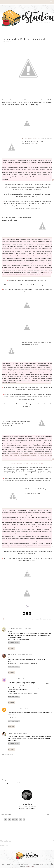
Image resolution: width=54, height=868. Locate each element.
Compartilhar (35, 619)
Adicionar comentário (8, 755)
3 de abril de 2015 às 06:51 (19, 679)
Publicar (43, 619)
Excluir (17, 643)
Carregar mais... (6, 780)
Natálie (10, 733)
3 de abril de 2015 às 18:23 (20, 733)
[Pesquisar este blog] (20, 815)
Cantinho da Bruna (12, 693)
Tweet (27, 619)
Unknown (10, 709)
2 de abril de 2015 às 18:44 (25, 654)
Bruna (9, 679)
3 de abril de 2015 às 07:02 (21, 709)
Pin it (49, 619)
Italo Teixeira (11, 628)
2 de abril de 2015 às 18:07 (23, 628)
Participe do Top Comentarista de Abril (28, 693)
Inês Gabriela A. (12, 655)
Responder (11, 643)
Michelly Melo (30, 866)
